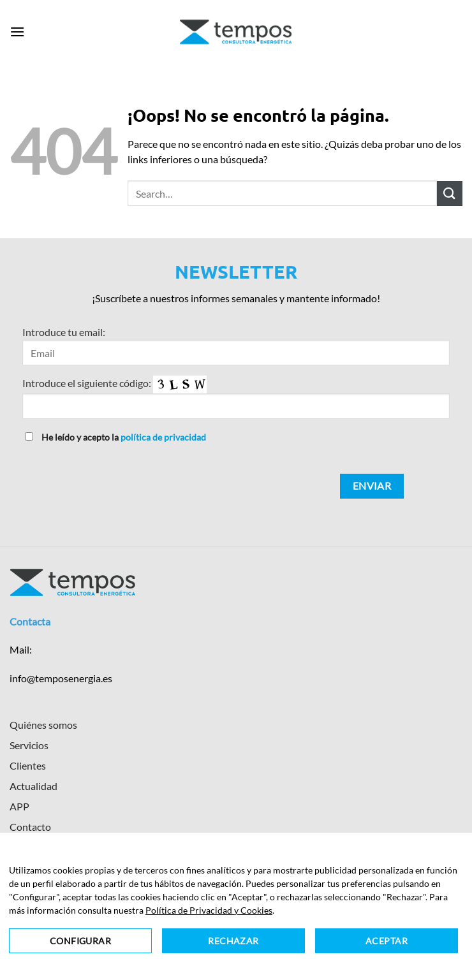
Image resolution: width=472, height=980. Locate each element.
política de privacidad (163, 437)
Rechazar (233, 941)
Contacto (30, 827)
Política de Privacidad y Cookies (209, 910)
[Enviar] (450, 194)
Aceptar (387, 941)
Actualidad (33, 786)
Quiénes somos (43, 725)
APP (19, 806)
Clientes (28, 765)
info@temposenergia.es (61, 678)
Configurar (80, 941)
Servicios (29, 745)
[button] (17, 32)
